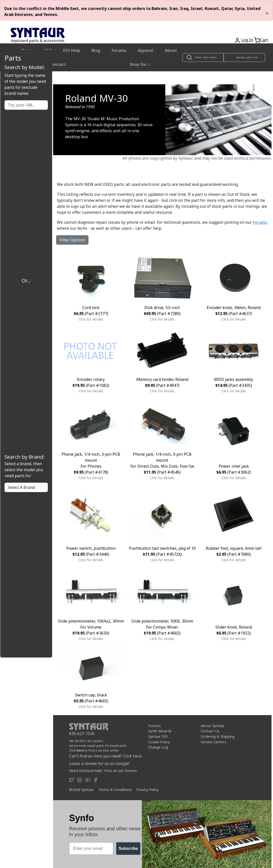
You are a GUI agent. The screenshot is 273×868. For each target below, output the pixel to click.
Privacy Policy (147, 790)
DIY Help (72, 50)
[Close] (267, 13)
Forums (119, 50)
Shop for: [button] (139, 64)
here (80, 750)
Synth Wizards (160, 731)
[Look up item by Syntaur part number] (244, 57)
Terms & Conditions (115, 790)
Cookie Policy (159, 742)
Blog (96, 50)
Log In (247, 40)
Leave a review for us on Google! (99, 763)
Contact (58, 64)
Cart (264, 40)
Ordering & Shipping (218, 736)
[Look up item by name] (203, 57)
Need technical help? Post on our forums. (103, 771)
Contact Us (210, 731)
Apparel (145, 50)
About (171, 50)
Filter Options (72, 240)
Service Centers (214, 742)
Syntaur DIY (158, 736)
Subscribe (128, 848)
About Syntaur (213, 726)
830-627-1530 (82, 734)
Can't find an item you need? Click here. (106, 756)
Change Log (158, 747)
